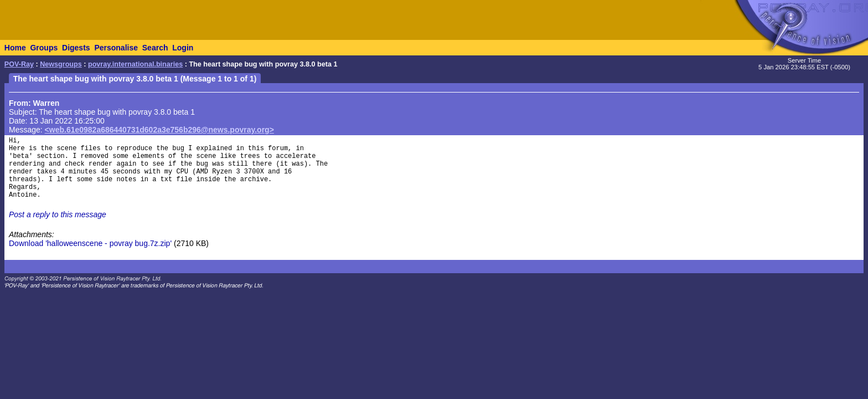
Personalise (116, 48)
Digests (76, 48)
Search (155, 48)
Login (183, 48)
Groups (44, 48)
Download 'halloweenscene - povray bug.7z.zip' (90, 243)
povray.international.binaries (135, 64)
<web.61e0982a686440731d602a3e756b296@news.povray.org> (159, 130)
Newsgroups (61, 64)
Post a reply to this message (58, 214)
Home (15, 48)
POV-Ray (19, 64)
